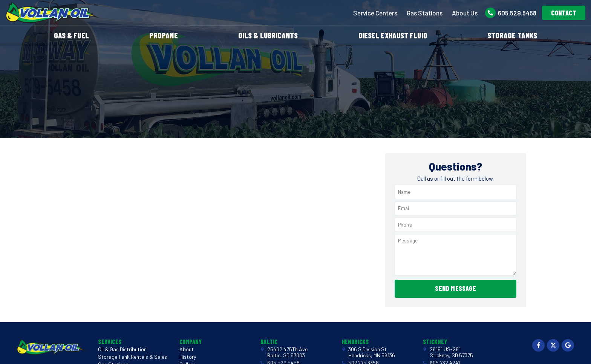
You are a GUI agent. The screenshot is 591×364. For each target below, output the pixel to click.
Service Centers (375, 13)
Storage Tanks (512, 35)
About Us (465, 13)
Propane (164, 35)
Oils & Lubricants (268, 35)
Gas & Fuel (71, 35)
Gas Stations (425, 13)
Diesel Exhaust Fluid (393, 35)
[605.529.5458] (490, 13)
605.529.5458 (517, 13)
